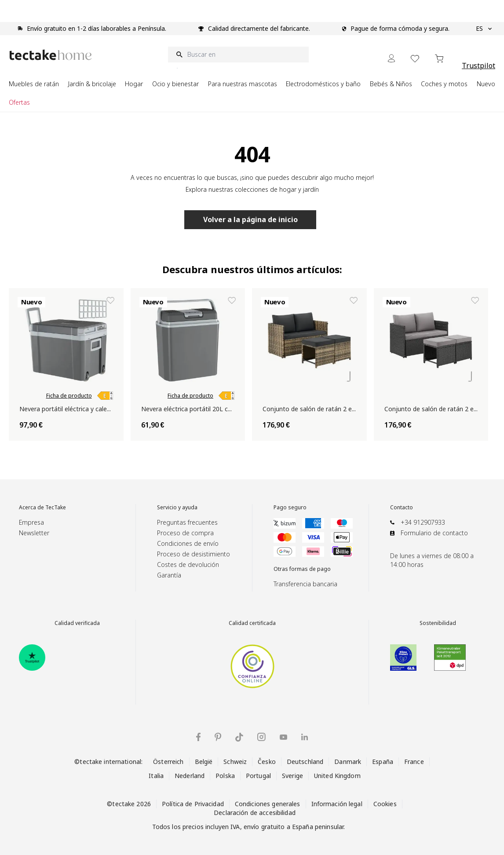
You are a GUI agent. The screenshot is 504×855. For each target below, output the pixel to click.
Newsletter (34, 533)
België (204, 762)
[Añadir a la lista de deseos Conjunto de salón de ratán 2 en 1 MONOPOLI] (354, 300)
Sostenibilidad (438, 623)
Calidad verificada (77, 623)
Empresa (31, 522)
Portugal (258, 776)
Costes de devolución (188, 565)
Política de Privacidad (193, 804)
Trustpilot (478, 66)
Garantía (169, 575)
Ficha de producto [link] (69, 396)
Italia (156, 776)
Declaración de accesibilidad (255, 813)
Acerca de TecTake (42, 508)
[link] (105, 396)
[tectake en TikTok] (239, 737)
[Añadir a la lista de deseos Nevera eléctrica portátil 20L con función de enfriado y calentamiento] (232, 300)
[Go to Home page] (51, 55)
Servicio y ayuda (177, 508)
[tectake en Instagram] (261, 737)
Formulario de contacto (434, 533)
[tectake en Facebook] (198, 737)
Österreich (168, 762)
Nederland (190, 776)
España (383, 762)
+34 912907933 (423, 522)
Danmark (348, 762)
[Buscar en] (238, 55)
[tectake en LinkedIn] (305, 737)
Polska (225, 776)
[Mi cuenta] (391, 58)
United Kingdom (337, 776)
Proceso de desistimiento (194, 554)
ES (484, 29)
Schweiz (235, 762)
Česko (267, 762)
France (414, 762)
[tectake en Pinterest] (218, 737)
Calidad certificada (252, 623)
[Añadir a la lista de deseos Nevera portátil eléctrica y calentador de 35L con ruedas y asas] (110, 300)
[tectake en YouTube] (283, 737)
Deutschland (305, 762)
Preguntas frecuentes (187, 522)
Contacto (402, 508)
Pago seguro (290, 508)
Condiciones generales (268, 804)
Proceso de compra (185, 533)
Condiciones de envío (188, 543)
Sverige (292, 776)
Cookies (385, 804)
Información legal (337, 804)
